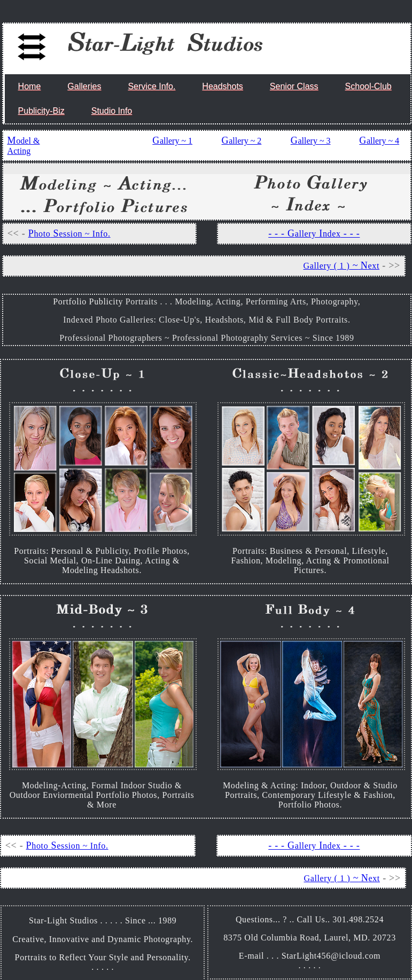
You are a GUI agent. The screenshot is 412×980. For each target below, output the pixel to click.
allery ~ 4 (383, 141)
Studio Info (112, 111)
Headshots (223, 86)
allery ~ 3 (314, 141)
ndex (332, 234)
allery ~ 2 (245, 141)
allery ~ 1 (176, 141)
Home (30, 86)
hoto (42, 234)
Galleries (84, 86)
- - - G (282, 233)
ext (374, 266)
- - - (351, 233)
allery (306, 234)
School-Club (368, 86)
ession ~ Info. (84, 234)
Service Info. (151, 86)
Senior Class (294, 86)
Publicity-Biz (41, 111)
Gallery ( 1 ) (327, 266)
